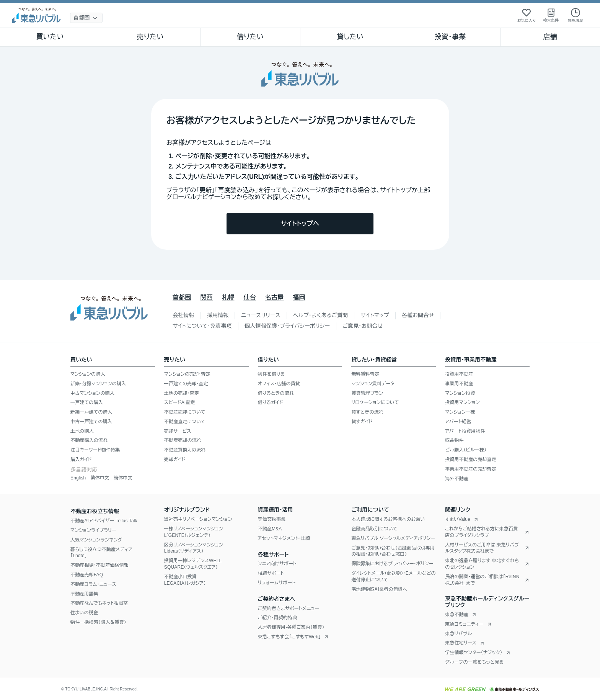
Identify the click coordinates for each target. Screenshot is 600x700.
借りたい (250, 37)
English (78, 478)
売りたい (150, 37)
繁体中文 (100, 478)
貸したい (350, 37)
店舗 (550, 37)
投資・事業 (450, 37)
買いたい (50, 37)
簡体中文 (123, 478)
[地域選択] (86, 18)
